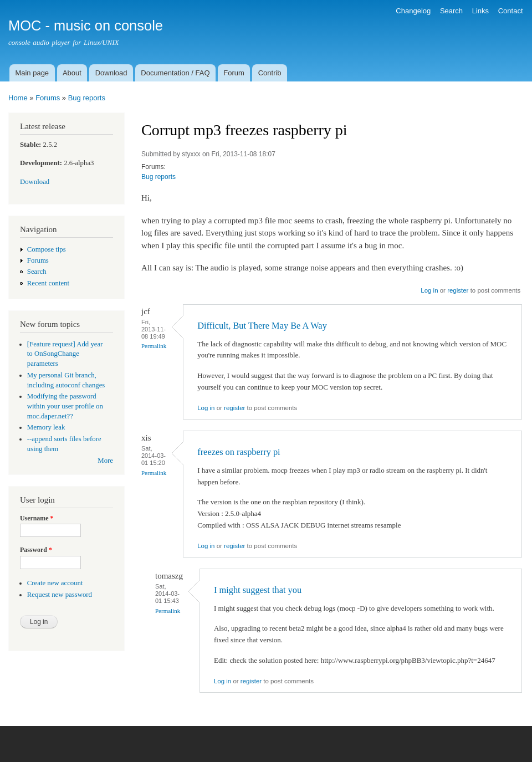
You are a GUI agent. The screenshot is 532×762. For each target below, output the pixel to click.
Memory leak (46, 427)
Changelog (413, 11)
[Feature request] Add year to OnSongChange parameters (65, 354)
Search (451, 11)
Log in (429, 290)
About (72, 73)
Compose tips (47, 249)
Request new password (60, 595)
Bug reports (87, 98)
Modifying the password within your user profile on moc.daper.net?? (65, 406)
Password (36, 550)
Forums (48, 98)
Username (37, 518)
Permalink (154, 346)
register (458, 290)
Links (480, 11)
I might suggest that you (258, 590)
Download (111, 73)
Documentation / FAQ (175, 73)
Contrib (270, 73)
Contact (511, 11)
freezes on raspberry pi (239, 452)
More (105, 461)
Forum (234, 73)
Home (18, 98)
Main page (32, 73)
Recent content (48, 283)
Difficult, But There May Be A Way (262, 326)
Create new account (55, 583)
